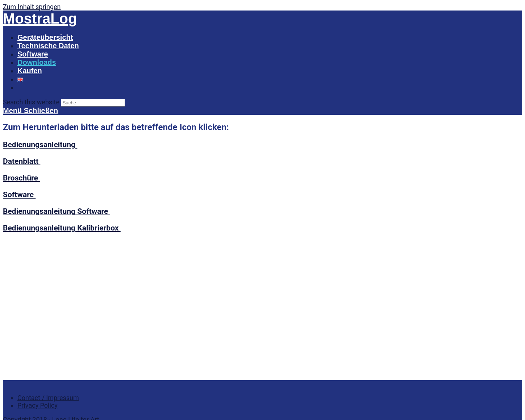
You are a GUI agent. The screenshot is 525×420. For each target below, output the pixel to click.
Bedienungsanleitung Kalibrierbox (62, 228)
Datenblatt (22, 161)
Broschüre (21, 178)
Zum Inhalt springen (32, 7)
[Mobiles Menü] (30, 111)
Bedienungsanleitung (40, 144)
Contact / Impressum (48, 257)
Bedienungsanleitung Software (57, 211)
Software (19, 194)
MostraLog (40, 18)
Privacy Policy (37, 265)
